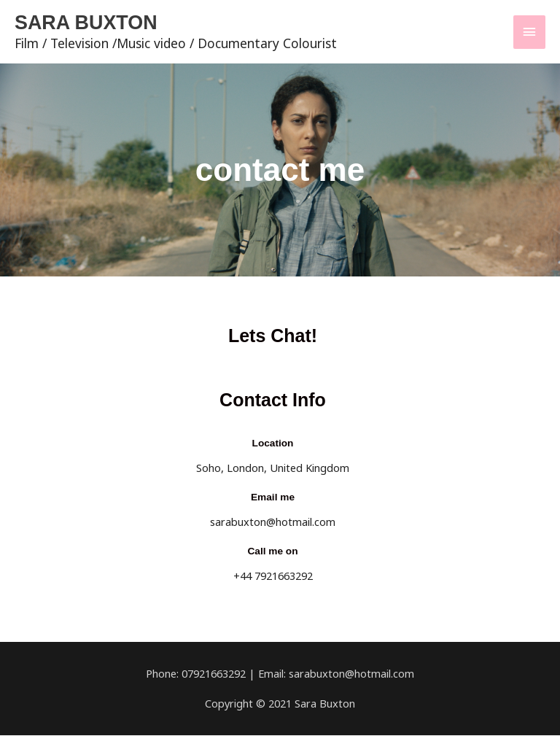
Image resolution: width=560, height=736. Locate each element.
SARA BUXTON (90, 23)
